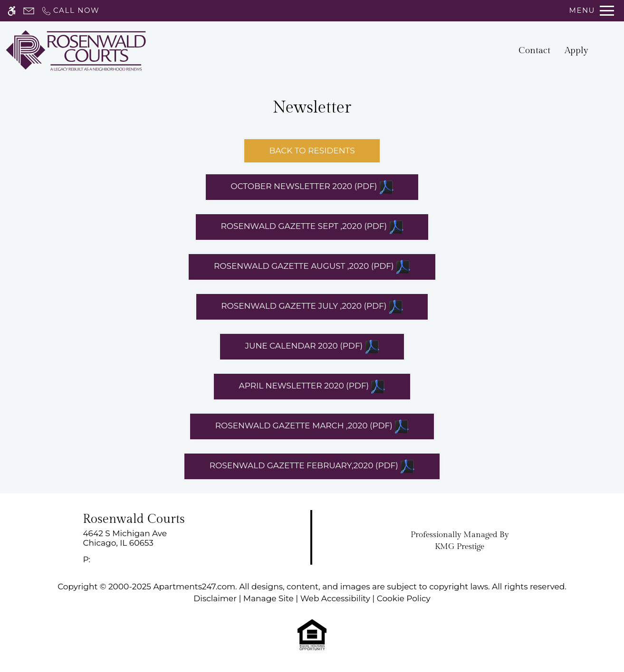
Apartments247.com (194, 587)
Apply (576, 50)
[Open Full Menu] (592, 11)
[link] (156, 538)
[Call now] (70, 11)
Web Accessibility (335, 598)
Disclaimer (215, 598)
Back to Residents (312, 151)
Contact (534, 50)
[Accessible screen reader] (12, 11)
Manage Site (269, 598)
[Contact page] (29, 11)
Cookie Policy (404, 598)
